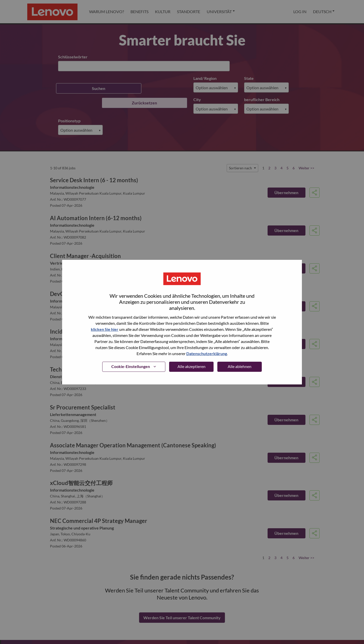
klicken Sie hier (105, 329)
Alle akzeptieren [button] (191, 366)
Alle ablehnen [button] (240, 366)
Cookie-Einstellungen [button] (131, 366)
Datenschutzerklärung (207, 353)
